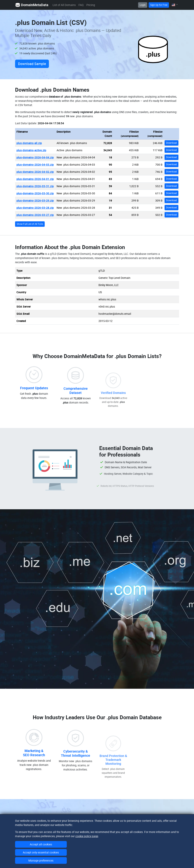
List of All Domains (64, 5)
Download (171, 143)
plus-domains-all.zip (29, 143)
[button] (175, 5)
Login (143, 5)
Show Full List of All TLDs (30, 224)
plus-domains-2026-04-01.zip (35, 179)
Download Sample (32, 64)
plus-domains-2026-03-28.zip (35, 208)
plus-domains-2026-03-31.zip (35, 186)
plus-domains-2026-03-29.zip (35, 200)
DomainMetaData (32, 5)
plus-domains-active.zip (31, 150)
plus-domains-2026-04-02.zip (35, 172)
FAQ (81, 5)
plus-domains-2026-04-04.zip (35, 157)
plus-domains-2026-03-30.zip (35, 193)
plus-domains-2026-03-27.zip (35, 215)
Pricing (91, 5)
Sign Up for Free (159, 5)
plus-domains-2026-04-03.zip (35, 165)
